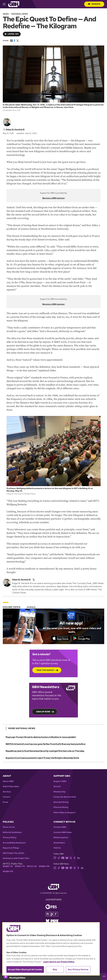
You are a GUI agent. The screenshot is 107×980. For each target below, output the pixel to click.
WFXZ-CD (32, 867)
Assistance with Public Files (16, 859)
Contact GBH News (63, 833)
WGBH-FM (44, 867)
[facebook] (75, 858)
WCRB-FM (8, 872)
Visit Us (57, 848)
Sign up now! (43, 712)
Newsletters (59, 843)
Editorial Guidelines (12, 833)
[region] (51, 949)
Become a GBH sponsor (54, 198)
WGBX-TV (20, 867)
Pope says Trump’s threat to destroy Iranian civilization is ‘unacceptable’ (41, 737)
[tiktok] (59, 858)
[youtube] (63, 858)
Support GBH (60, 782)
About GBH (8, 782)
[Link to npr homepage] (52, 914)
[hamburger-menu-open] (5, 4)
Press (5, 803)
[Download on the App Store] (60, 638)
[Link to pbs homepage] (51, 907)
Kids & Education (11, 787)
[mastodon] (71, 868)
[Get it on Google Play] (82, 638)
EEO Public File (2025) (14, 854)
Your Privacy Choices (78, 969)
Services (7, 792)
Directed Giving (61, 803)
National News (20, 14)
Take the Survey (45, 670)
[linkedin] (78, 858)
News (6, 14)
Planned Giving (61, 808)
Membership (59, 792)
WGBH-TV (8, 867)
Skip (55, 969)
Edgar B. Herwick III (15, 129)
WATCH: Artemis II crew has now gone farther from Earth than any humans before (45, 744)
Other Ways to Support (64, 813)
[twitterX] (34, 579)
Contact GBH (60, 828)
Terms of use (9, 828)
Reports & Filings (11, 848)
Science (31, 607)
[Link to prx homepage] (52, 921)
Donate (94, 4)
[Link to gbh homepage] (14, 4)
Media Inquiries (61, 838)
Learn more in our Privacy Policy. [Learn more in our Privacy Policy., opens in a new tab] (59, 962)
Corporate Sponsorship (65, 797)
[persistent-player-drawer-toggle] (104, 977)
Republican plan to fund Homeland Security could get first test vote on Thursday (45, 751)
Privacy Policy (10, 838)
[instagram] (55, 858)
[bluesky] (67, 858)
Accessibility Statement (14, 843)
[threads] (71, 858)
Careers (6, 797)
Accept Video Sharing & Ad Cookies (25, 969)
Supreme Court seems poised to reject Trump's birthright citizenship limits (42, 758)
